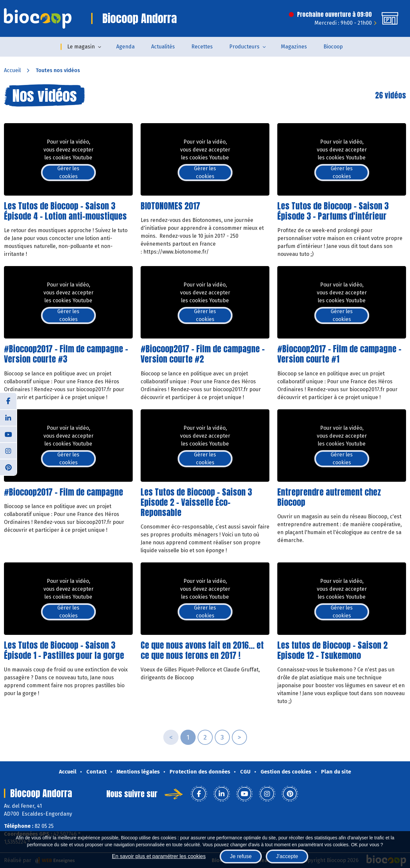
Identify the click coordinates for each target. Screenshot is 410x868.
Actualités (163, 47)
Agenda (125, 47)
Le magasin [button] (81, 47)
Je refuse (241, 856)
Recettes (202, 47)
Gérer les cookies (68, 172)
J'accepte (287, 856)
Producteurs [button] (244, 47)
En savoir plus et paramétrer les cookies (159, 856)
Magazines (294, 47)
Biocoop (333, 47)
